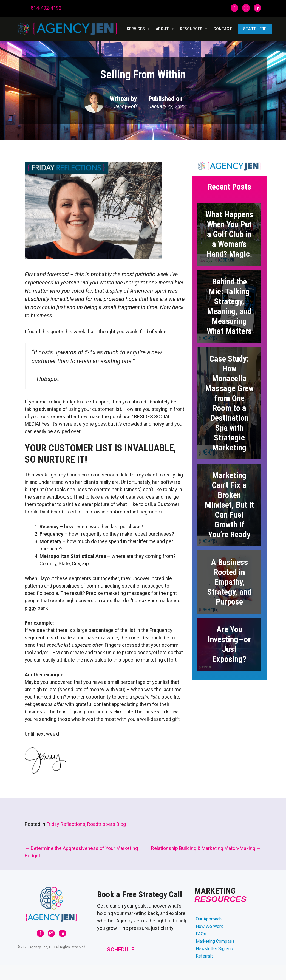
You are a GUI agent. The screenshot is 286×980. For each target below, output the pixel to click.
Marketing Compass (215, 941)
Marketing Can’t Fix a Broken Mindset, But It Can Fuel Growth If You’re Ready (229, 505)
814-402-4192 (46, 8)
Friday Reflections (66, 824)
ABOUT (165, 29)
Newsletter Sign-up (214, 949)
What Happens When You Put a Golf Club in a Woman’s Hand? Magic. (229, 234)
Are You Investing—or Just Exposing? (229, 644)
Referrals (205, 956)
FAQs (201, 934)
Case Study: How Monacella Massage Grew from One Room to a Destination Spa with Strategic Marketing (229, 403)
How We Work (209, 926)
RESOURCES (194, 29)
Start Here (255, 29)
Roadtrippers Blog (107, 824)
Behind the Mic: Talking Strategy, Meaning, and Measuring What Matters (229, 306)
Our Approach (209, 919)
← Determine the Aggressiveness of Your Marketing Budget (81, 852)
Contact (223, 29)
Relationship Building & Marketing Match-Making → (206, 848)
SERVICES (138, 29)
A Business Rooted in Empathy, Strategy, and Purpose (229, 582)
